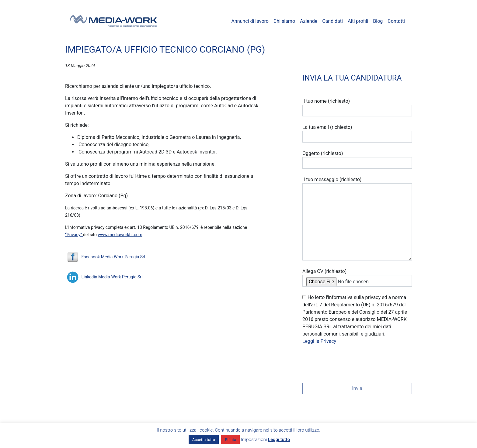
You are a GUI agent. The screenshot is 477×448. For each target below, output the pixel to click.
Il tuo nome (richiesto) (357, 107)
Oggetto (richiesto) (357, 160)
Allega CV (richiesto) (357, 277)
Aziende (309, 21)
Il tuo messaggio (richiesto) (357, 219)
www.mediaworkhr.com (120, 235)
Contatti (396, 21)
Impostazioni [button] (254, 439)
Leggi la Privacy (319, 341)
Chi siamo (284, 21)
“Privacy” (74, 235)
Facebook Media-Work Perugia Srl (113, 257)
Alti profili (358, 21)
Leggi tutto (279, 439)
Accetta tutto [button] (204, 440)
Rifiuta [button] (230, 440)
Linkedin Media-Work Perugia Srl (112, 277)
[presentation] (349, 362)
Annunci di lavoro (250, 21)
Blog (378, 21)
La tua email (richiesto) (357, 133)
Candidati (333, 21)
